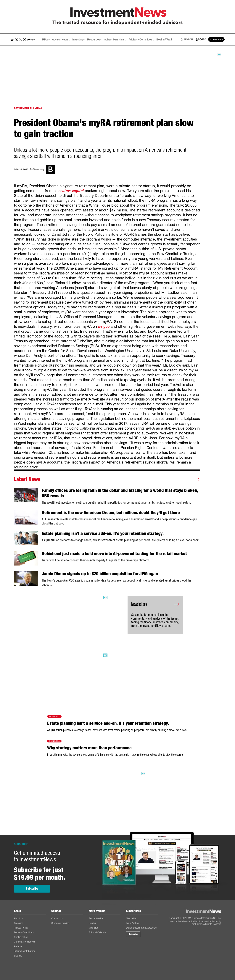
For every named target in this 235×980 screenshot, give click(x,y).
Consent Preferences (24, 942)
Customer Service (60, 923)
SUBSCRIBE (216, 39)
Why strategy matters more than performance (89, 748)
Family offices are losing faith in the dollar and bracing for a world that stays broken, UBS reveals (120, 493)
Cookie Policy (21, 937)
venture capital (71, 191)
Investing (79, 39)
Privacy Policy (21, 928)
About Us (19, 918)
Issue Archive (133, 923)
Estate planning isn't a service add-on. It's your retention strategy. (103, 533)
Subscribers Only (115, 39)
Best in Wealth (165, 39)
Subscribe (32, 889)
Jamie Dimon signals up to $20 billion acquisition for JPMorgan (100, 574)
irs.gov (104, 326)
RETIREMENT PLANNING (28, 108)
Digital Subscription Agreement (142, 928)
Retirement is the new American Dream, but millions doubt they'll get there (111, 513)
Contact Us (57, 918)
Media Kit (93, 928)
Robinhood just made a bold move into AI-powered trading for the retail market (114, 554)
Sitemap (18, 956)
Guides (92, 923)
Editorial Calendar (98, 932)
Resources (95, 39)
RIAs (46, 39)
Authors (18, 946)
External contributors (24, 951)
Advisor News (61, 39)
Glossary (18, 923)
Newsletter (131, 918)
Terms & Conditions (24, 932)
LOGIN (201, 40)
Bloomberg (39, 169)
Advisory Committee (141, 39)
